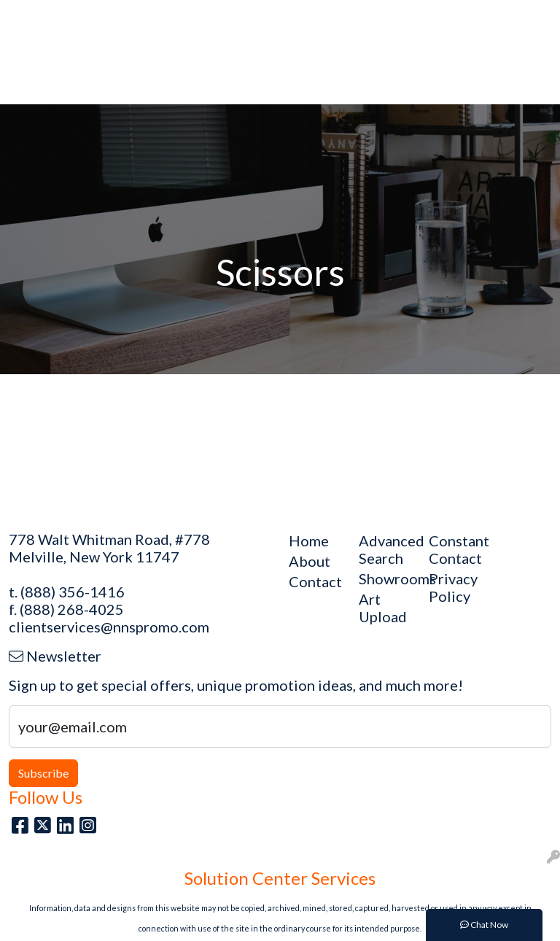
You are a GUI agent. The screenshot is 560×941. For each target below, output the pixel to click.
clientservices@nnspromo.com (109, 627)
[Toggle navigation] (23, 88)
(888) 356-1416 (73, 592)
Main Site (38, 16)
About (230, 16)
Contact (34, 48)
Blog (125, 16)
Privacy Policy (453, 587)
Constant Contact (455, 549)
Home (87, 16)
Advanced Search (385, 549)
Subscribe (43, 773)
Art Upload (175, 16)
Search (363, 16)
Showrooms (385, 578)
